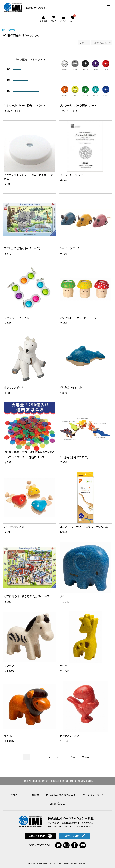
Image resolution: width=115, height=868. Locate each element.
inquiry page (85, 781)
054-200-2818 (61, 827)
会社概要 (34, 795)
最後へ (86, 757)
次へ (73, 757)
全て (4, 30)
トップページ (16, 795)
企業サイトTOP (41, 836)
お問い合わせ (57, 804)
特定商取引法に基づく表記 (61, 795)
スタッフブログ (74, 836)
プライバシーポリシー (94, 795)
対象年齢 (12, 30)
